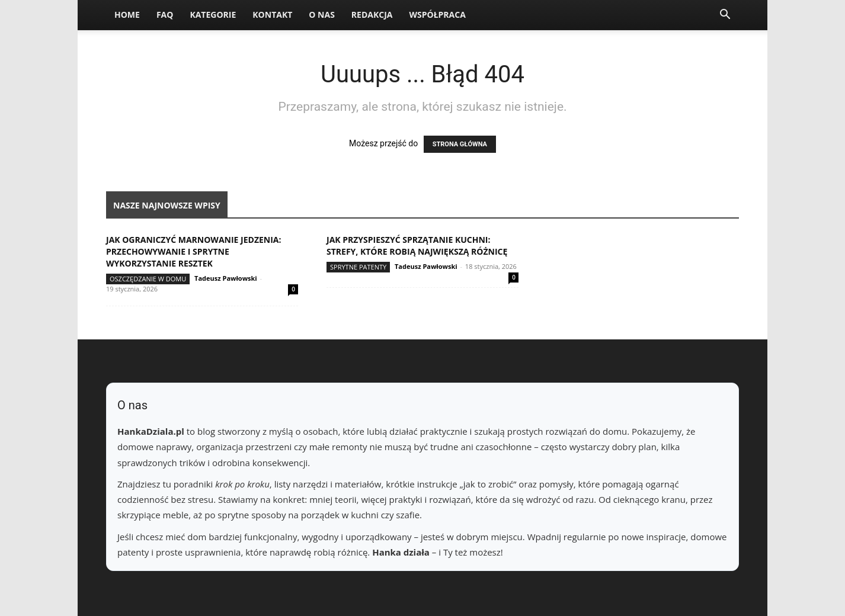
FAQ (165, 15)
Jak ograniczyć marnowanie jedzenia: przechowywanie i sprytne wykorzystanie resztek (194, 251)
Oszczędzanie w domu (148, 279)
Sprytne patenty (358, 267)
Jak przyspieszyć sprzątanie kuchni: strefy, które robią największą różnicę (417, 246)
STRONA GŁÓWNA (460, 144)
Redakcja (372, 15)
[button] (725, 16)
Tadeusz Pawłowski (226, 278)
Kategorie (213, 15)
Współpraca (437, 15)
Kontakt (272, 15)
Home (127, 15)
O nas (322, 15)
